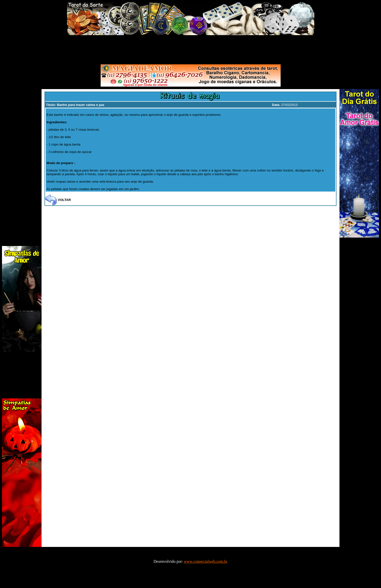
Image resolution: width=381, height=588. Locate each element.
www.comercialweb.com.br (206, 561)
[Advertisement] (191, 49)
